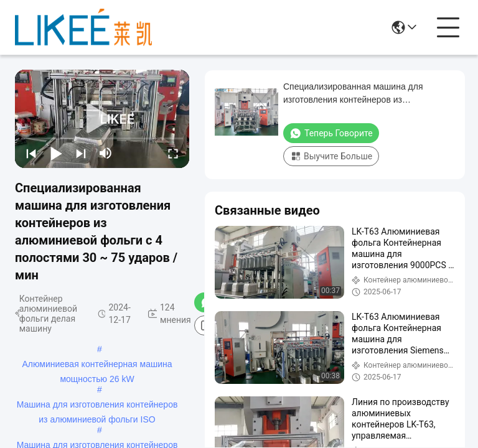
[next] (81, 153)
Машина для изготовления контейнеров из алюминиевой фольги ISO (97, 406)
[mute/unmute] (106, 153)
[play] (102, 119)
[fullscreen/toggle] (173, 153)
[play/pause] (56, 153)
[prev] (31, 153)
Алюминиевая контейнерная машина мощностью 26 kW (97, 365)
